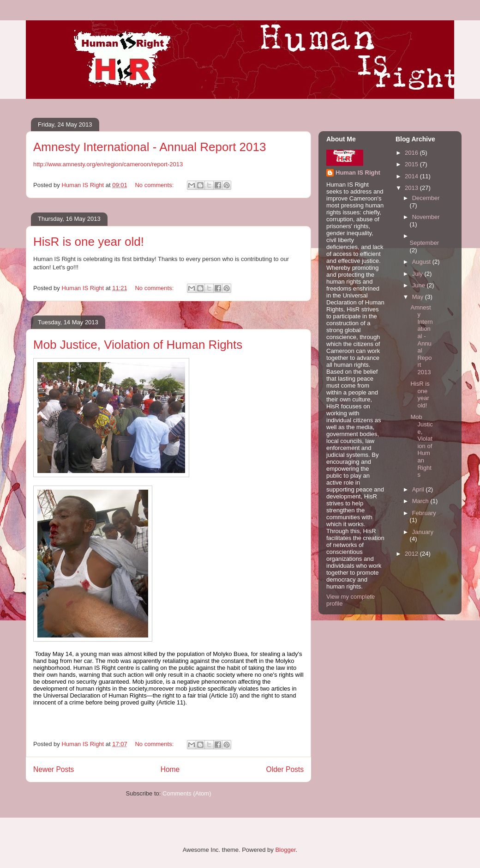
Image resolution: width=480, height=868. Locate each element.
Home (170, 769)
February (424, 513)
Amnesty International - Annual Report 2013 (150, 147)
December (426, 198)
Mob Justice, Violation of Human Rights (138, 345)
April (419, 489)
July (418, 274)
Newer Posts (54, 769)
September (425, 243)
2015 (412, 164)
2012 (412, 554)
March (421, 501)
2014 (412, 176)
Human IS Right (358, 173)
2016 (412, 153)
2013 (412, 188)
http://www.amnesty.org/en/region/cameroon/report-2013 (108, 164)
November (426, 217)
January (423, 532)
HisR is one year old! (89, 242)
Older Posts (285, 769)
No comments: (155, 185)
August (422, 262)
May (419, 297)
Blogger (285, 850)
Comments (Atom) (187, 793)
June (420, 285)
